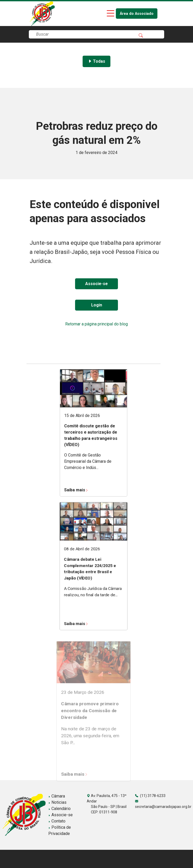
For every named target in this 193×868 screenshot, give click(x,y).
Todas (97, 61)
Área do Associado (137, 14)
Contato (57, 821)
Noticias (57, 802)
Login (97, 305)
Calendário (59, 809)
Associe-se (97, 284)
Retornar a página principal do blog (97, 324)
